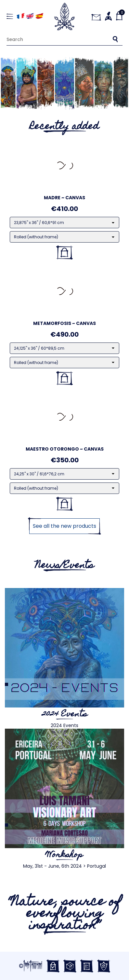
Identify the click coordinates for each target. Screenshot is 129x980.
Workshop (64, 855)
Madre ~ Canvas (64, 198)
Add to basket (64, 252)
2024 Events (65, 715)
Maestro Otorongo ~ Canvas (65, 449)
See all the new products (64, 526)
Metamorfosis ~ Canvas (64, 323)
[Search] (64, 39)
